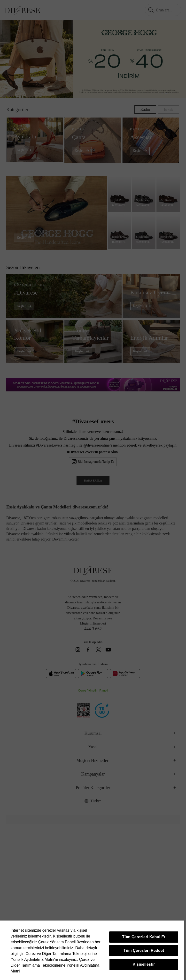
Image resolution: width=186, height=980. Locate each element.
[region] (92, 950)
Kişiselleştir (144, 964)
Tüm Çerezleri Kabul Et (144, 937)
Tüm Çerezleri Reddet (144, 950)
